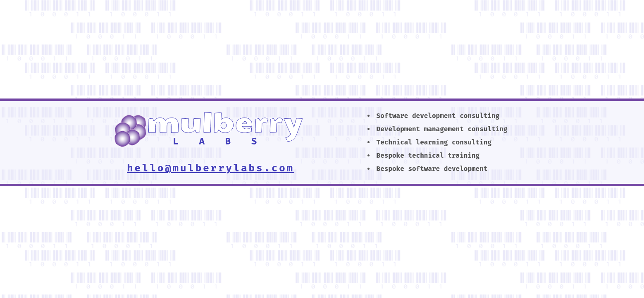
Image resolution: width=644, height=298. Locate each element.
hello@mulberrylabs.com (211, 168)
